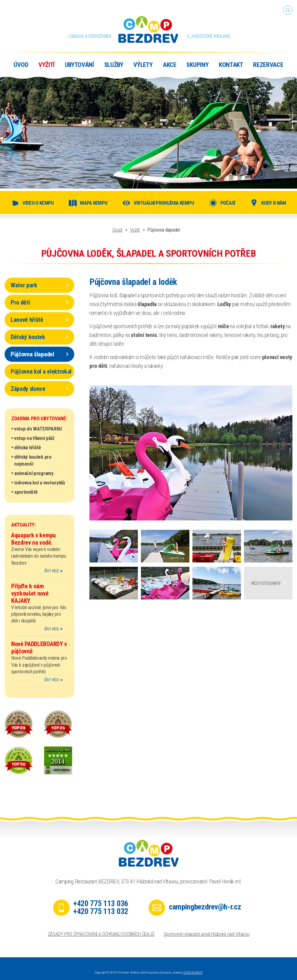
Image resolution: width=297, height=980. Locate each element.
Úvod (117, 230)
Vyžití (135, 230)
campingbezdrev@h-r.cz (205, 906)
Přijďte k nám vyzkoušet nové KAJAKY (30, 593)
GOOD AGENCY (193, 973)
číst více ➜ (53, 571)
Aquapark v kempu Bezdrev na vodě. (33, 539)
